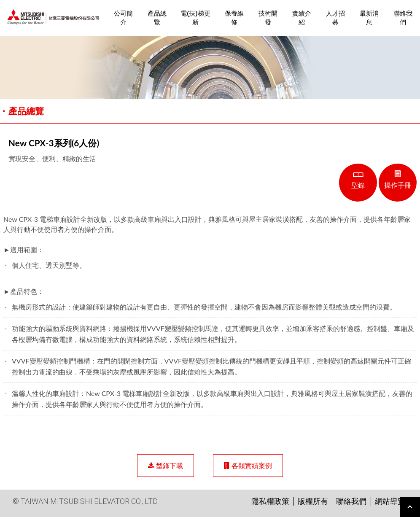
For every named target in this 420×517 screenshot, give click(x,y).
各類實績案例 (248, 465)
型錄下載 (166, 465)
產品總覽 (157, 18)
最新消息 (369, 18)
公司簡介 (123, 18)
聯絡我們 (403, 18)
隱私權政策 (270, 501)
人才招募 (335, 18)
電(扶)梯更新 (195, 18)
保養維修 (234, 18)
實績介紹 (302, 18)
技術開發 (268, 18)
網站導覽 (390, 501)
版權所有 (313, 501)
